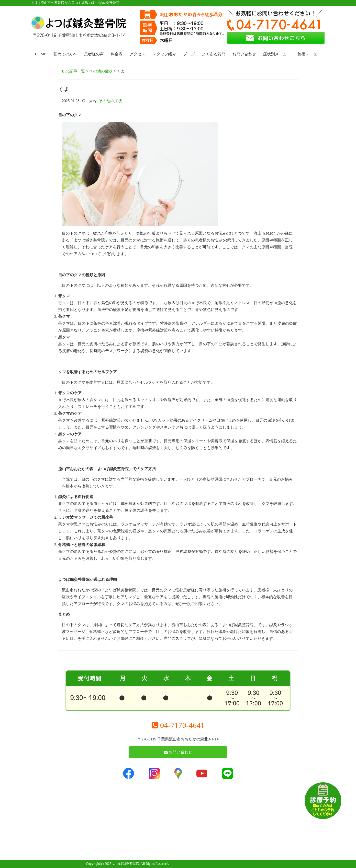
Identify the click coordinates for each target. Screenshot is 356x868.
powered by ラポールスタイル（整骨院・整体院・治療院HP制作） (220, 864)
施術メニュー (309, 54)
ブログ (189, 54)
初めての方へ (65, 54)
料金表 (117, 54)
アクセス (137, 54)
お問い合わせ (244, 54)
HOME (41, 54)
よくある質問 (214, 54)
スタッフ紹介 (164, 54)
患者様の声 (94, 54)
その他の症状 (101, 71)
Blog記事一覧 (73, 71)
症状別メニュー (277, 54)
